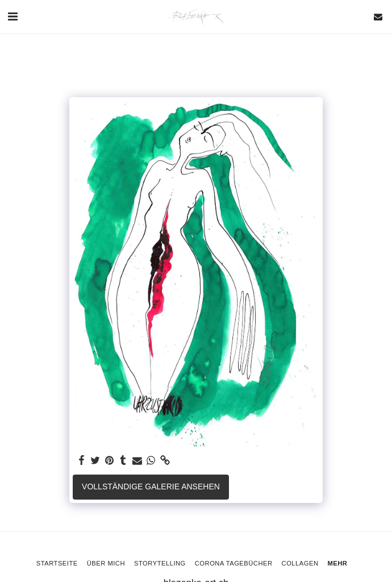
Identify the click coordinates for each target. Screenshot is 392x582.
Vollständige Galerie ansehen (151, 487)
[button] (12, 16)
